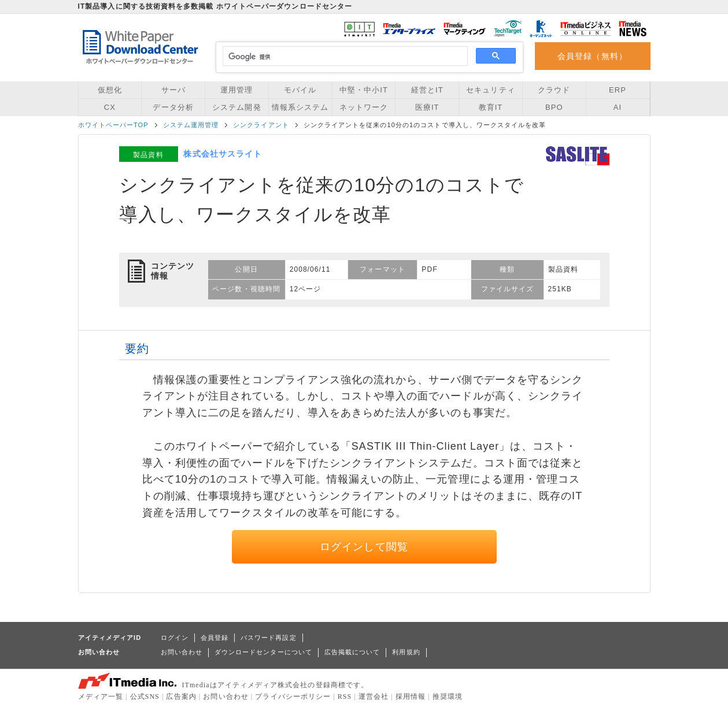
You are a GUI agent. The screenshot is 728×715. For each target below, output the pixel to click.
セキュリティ (490, 90)
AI (618, 107)
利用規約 (406, 652)
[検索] (344, 57)
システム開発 (236, 107)
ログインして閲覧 (364, 547)
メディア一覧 (101, 697)
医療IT (427, 107)
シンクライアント (261, 125)
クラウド (554, 90)
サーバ (173, 90)
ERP (618, 90)
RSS (345, 697)
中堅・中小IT (364, 90)
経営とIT (427, 90)
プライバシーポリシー (293, 697)
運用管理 (236, 90)
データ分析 (173, 107)
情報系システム (300, 107)
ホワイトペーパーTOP (113, 125)
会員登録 (215, 638)
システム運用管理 (191, 125)
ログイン (175, 638)
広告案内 (181, 697)
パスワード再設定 (269, 638)
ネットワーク (364, 107)
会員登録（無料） (592, 56)
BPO (554, 107)
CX (110, 107)
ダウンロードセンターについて (263, 652)
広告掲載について (352, 652)
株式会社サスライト (223, 154)
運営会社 (374, 697)
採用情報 (411, 697)
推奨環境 (448, 697)
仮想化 (110, 90)
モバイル (300, 90)
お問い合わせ (182, 652)
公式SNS (145, 697)
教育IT (491, 107)
